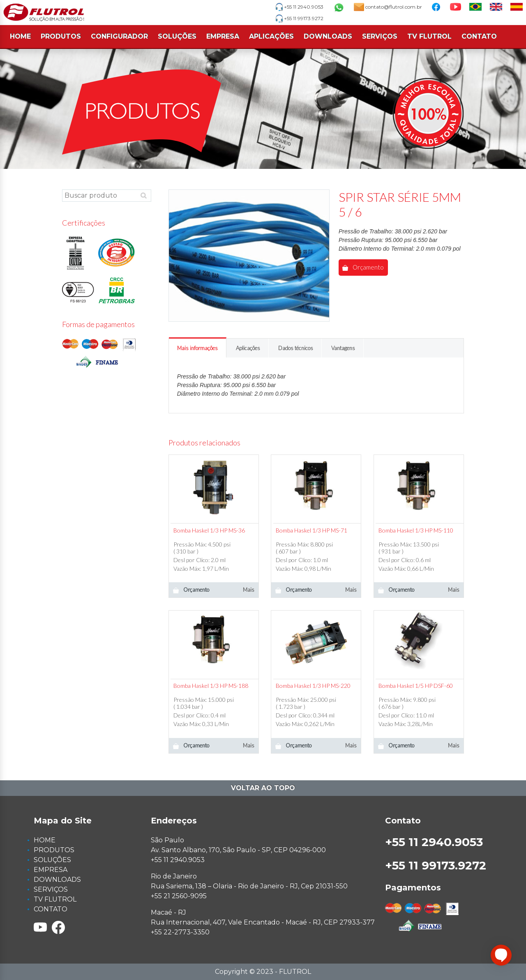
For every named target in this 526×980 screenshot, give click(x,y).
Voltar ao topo (263, 788)
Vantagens (343, 348)
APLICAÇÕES (271, 36)
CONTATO (479, 36)
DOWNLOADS (328, 36)
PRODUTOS (61, 36)
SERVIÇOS (380, 36)
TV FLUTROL (429, 36)
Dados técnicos (296, 348)
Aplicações (248, 348)
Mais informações (197, 348)
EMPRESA (223, 36)
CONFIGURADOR (119, 36)
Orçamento (363, 267)
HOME (20, 36)
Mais (249, 590)
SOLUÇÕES (177, 36)
